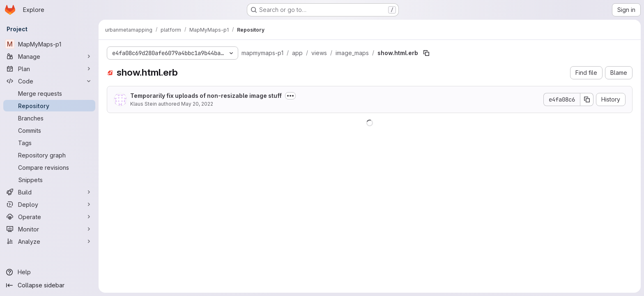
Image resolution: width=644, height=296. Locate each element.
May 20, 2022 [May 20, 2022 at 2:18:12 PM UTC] (197, 104)
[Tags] (49, 143)
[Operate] (49, 217)
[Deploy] (49, 204)
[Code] (49, 81)
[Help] (49, 272)
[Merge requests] (49, 93)
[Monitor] (49, 229)
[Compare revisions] (49, 167)
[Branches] (49, 118)
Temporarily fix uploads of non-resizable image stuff (206, 96)
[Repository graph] (49, 155)
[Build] (49, 192)
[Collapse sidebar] (49, 285)
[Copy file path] (426, 53)
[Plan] (49, 69)
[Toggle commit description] (290, 96)
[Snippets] (49, 180)
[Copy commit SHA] (587, 99)
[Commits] (49, 130)
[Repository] (49, 106)
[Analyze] (49, 241)
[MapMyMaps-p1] (49, 44)
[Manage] (49, 56)
